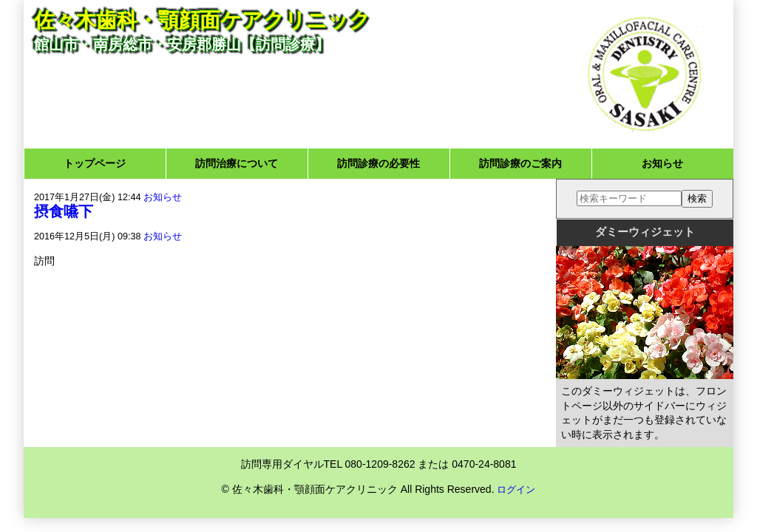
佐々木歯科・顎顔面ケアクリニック (202, 20)
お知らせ (662, 163)
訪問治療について (237, 163)
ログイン (516, 490)
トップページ (95, 163)
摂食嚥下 (64, 211)
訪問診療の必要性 (378, 163)
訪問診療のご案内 (520, 163)
